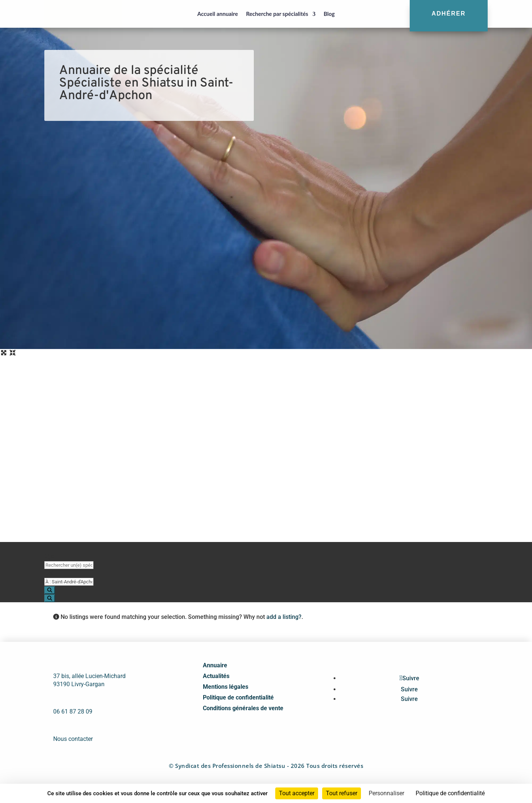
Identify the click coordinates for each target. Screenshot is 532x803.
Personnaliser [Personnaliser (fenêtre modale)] (386, 793)
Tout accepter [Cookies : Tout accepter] (297, 793)
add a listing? (284, 617)
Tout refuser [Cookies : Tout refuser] (342, 793)
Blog (329, 14)
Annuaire (215, 665)
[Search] (50, 590)
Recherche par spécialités (277, 14)
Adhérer (449, 13)
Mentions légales (226, 687)
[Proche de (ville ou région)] (69, 582)
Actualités (216, 676)
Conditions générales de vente (243, 708)
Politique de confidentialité (238, 697)
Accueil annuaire (218, 14)
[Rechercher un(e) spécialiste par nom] (69, 565)
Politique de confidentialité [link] (450, 793)
